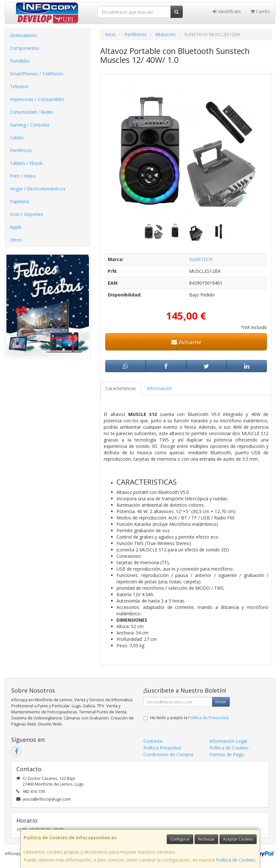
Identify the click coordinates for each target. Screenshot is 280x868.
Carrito (260, 11)
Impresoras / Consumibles (37, 99)
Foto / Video (23, 176)
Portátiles (20, 61)
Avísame (186, 342)
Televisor (19, 86)
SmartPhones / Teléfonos (37, 74)
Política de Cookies (236, 860)
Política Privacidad (162, 748)
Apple (16, 227)
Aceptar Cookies (238, 839)
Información (160, 388)
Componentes (25, 48)
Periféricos (21, 150)
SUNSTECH (201, 259)
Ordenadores (24, 35)
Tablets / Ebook (26, 163)
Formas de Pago (227, 754)
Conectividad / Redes (32, 112)
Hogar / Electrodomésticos (38, 189)
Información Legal (228, 741)
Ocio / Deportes (27, 214)
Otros (16, 240)
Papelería (20, 201)
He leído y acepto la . (190, 718)
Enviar (221, 702)
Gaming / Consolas (30, 125)
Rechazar (206, 839)
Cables (17, 138)
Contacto (153, 741)
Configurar (180, 839)
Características (121, 388)
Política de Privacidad (208, 718)
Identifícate (227, 11)
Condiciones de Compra (168, 754)
